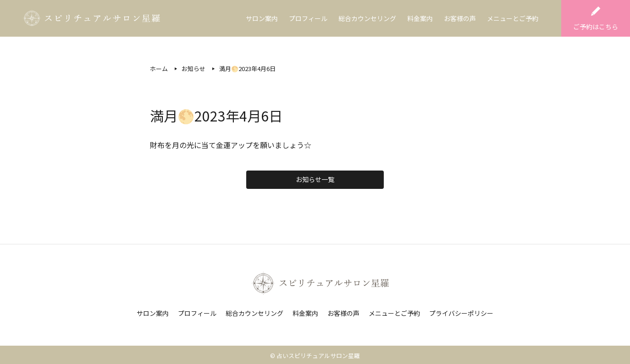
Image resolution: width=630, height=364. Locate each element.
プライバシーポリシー (461, 313)
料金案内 (420, 18)
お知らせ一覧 (315, 179)
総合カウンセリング (367, 18)
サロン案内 (262, 18)
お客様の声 (460, 18)
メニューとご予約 (513, 18)
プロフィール (308, 18)
